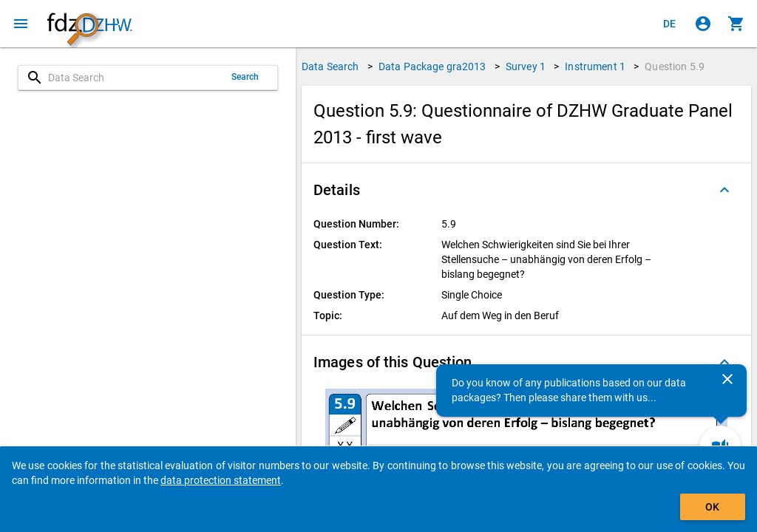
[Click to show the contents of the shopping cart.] (736, 24)
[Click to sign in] (703, 24)
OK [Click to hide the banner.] (712, 507)
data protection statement (221, 480)
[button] (526, 190)
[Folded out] (724, 190)
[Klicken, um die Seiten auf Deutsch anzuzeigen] (670, 24)
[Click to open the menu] (21, 24)
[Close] (727, 379)
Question (675, 66)
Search (245, 77)
